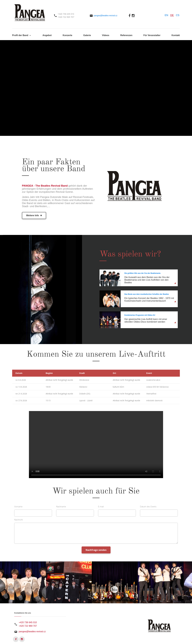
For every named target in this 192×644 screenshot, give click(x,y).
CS (178, 15)
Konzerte (67, 35)
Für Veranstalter (152, 35)
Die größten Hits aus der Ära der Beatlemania (142, 273)
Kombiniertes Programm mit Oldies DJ (140, 315)
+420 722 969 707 (28, 626)
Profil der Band (20, 35)
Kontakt (176, 35)
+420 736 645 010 (28, 622)
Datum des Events (148, 507)
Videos (106, 35)
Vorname (18, 507)
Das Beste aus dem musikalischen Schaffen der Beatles (147, 294)
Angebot (47, 35)
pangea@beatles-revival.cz (105, 16)
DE (172, 15)
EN (166, 15)
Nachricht (19, 520)
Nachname (61, 507)
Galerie (87, 35)
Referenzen (126, 35)
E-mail (101, 507)
